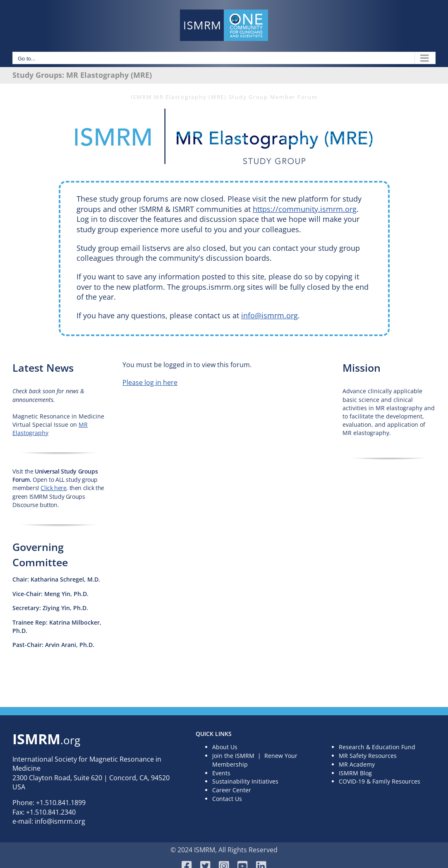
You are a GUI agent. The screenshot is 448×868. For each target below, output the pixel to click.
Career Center (232, 790)
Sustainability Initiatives (245, 781)
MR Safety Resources (368, 756)
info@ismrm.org (270, 315)
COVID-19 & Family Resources (380, 781)
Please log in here (150, 382)
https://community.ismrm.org (305, 209)
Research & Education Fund (377, 747)
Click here (53, 488)
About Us (225, 747)
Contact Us (227, 799)
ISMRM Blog (355, 773)
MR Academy (357, 764)
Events (221, 773)
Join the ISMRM (233, 756)
